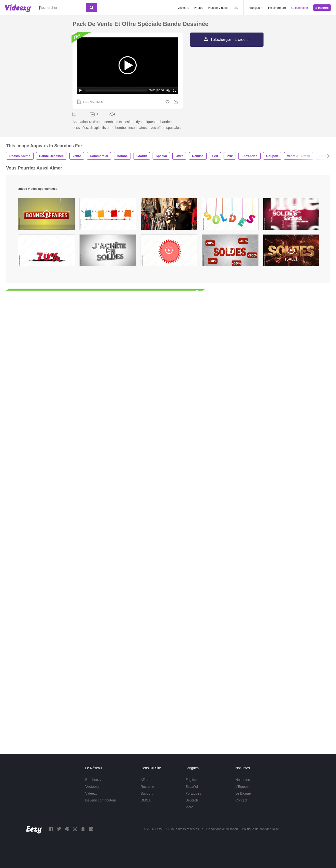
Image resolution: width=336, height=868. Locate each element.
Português (193, 799)
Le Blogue (243, 799)
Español (192, 792)
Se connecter (299, 8)
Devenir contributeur (101, 806)
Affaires (146, 786)
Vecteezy (92, 792)
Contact (241, 806)
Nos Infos (243, 786)
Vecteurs (183, 8)
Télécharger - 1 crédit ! (230, 39)
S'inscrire (322, 8)
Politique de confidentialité (260, 835)
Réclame (147, 792)
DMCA (146, 806)
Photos (198, 8)
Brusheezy (93, 786)
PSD (235, 8)
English (191, 786)
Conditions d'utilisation (222, 835)
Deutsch (192, 806)
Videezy (91, 799)
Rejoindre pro (277, 8)
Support (147, 799)
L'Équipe (242, 792)
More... (191, 813)
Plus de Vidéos (218, 8)
